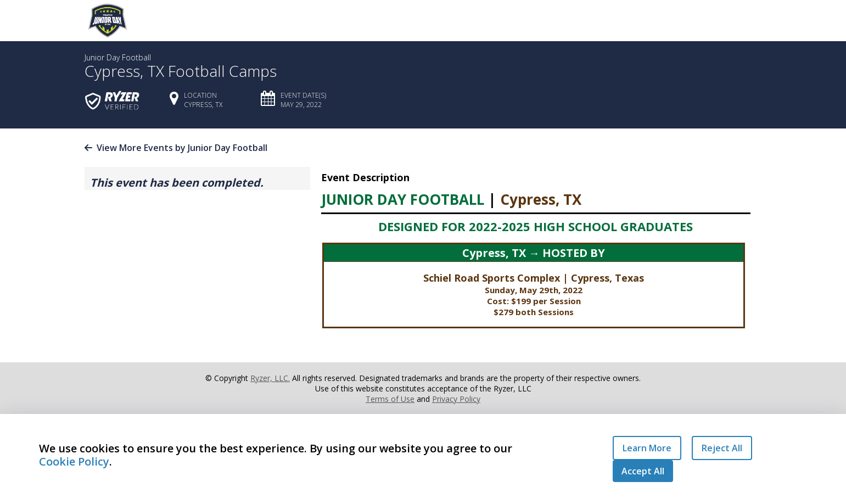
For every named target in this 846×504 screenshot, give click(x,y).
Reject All (722, 448)
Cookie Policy (74, 461)
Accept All (643, 471)
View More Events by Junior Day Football (176, 148)
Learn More (647, 448)
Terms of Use (390, 399)
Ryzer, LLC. (270, 378)
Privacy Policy (456, 399)
